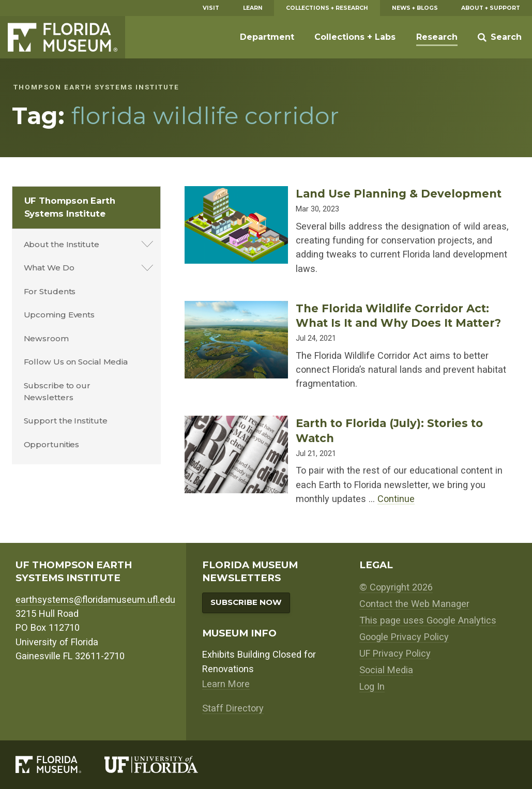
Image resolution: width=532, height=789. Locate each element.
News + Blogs (415, 8)
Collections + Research (327, 8)
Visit (211, 8)
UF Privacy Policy (395, 653)
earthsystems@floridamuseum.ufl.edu (95, 600)
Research (437, 37)
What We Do (49, 268)
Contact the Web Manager (414, 604)
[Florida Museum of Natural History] (60, 764)
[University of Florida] (163, 764)
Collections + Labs (355, 37)
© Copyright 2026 (396, 587)
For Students (50, 291)
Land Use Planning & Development (399, 193)
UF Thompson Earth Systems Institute (70, 207)
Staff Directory (233, 708)
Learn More (226, 684)
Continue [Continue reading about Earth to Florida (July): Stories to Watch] (396, 499)
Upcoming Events (59, 315)
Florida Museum (63, 37)
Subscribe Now (246, 602)
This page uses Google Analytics (428, 620)
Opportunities (52, 444)
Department (267, 37)
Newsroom (46, 338)
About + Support (491, 8)
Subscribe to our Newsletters (57, 391)
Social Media (386, 670)
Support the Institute (66, 421)
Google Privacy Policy (404, 637)
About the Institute (62, 244)
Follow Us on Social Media (76, 362)
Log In (372, 686)
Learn (253, 8)
